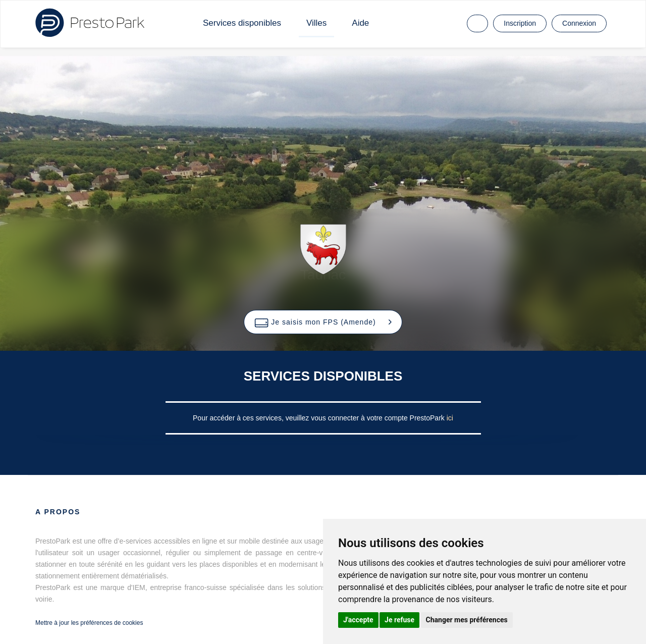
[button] (323, 322)
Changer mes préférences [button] (467, 620)
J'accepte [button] (358, 620)
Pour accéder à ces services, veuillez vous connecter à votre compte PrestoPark (320, 418)
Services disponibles (242, 23)
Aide (360, 23)
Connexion (579, 23)
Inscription (520, 23)
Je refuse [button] (399, 620)
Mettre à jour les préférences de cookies (89, 623)
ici (450, 418)
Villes (316, 23)
